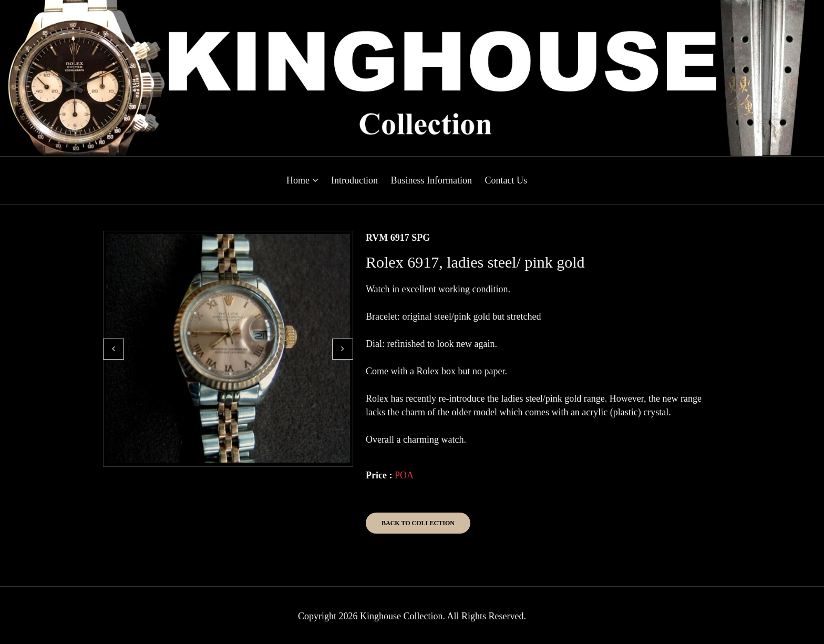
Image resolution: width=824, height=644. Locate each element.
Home (302, 180)
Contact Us (506, 180)
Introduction (354, 180)
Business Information (431, 180)
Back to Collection (418, 523)
